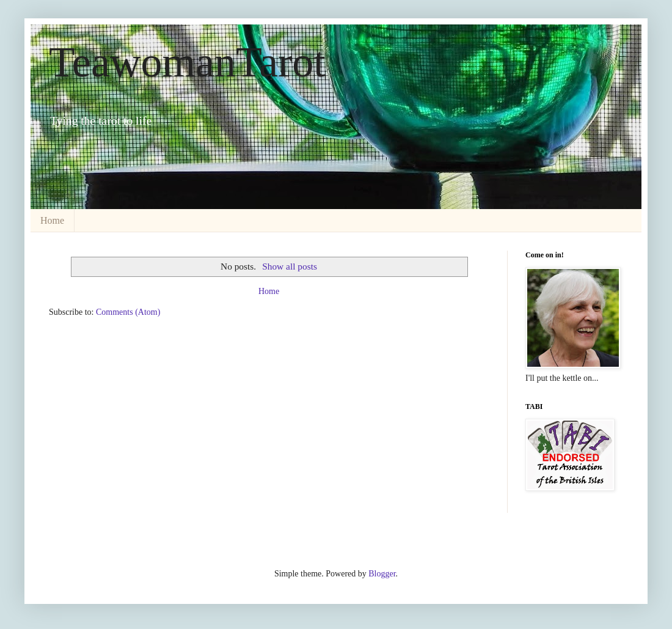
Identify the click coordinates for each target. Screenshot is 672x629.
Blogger (382, 574)
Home (52, 220)
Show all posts (290, 266)
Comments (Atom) (128, 312)
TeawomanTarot (187, 62)
